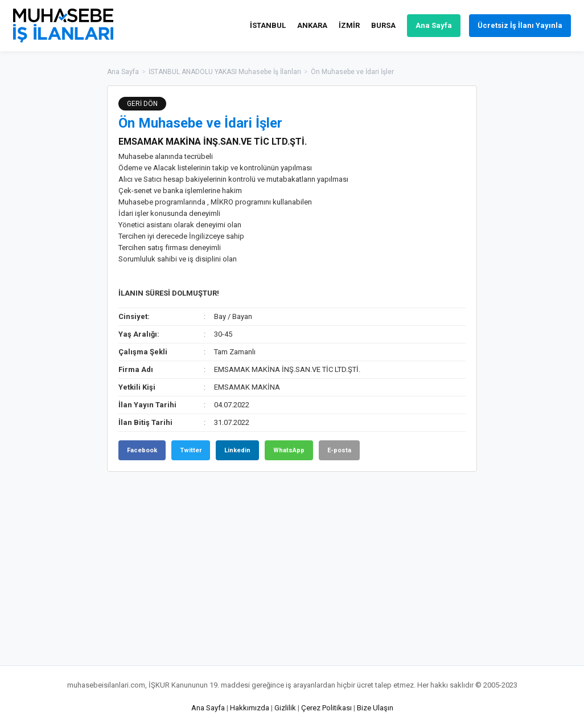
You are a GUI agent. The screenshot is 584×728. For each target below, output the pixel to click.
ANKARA (312, 25)
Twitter (191, 450)
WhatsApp (289, 450)
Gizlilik (285, 708)
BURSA (383, 25)
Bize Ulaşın (375, 708)
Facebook (142, 450)
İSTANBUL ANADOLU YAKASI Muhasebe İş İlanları (225, 72)
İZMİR (349, 25)
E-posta (339, 450)
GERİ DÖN (142, 104)
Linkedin (237, 450)
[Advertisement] (534, 256)
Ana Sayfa (434, 25)
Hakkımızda (250, 708)
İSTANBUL (268, 25)
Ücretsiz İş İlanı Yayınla (520, 25)
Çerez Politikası (326, 708)
